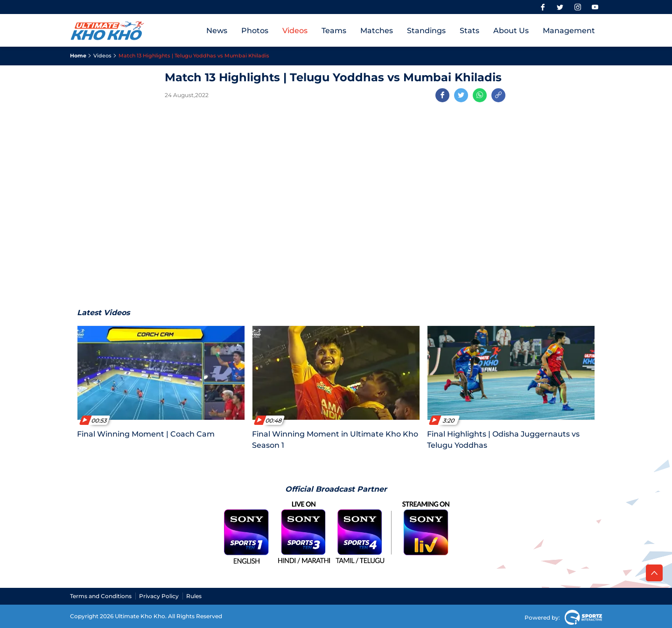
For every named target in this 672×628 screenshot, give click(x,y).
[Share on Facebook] (442, 95)
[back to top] (654, 573)
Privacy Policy (159, 596)
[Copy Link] (498, 95)
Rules (194, 596)
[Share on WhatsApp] (480, 95)
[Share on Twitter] (461, 95)
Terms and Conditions (101, 596)
